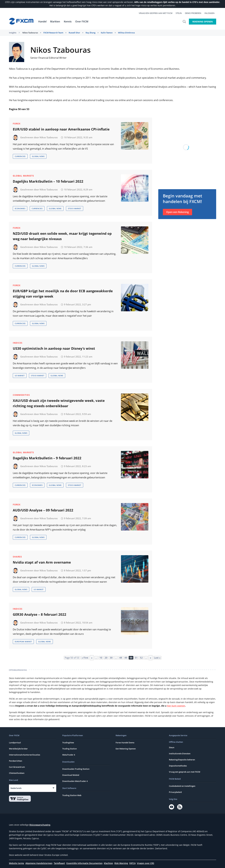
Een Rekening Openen (126, 749)
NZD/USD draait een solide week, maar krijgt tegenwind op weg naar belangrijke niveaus (62, 236)
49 (126, 658)
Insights (13, 33)
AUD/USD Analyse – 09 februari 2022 (43, 510)
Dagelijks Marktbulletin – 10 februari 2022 (48, 181)
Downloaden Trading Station (76, 769)
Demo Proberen (195, 13)
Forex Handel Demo (125, 743)
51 (136, 658)
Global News (38, 156)
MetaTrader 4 (69, 755)
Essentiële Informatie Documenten (84, 863)
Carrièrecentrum (17, 767)
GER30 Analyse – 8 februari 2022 (40, 614)
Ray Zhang (90, 33)
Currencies (20, 156)
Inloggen (211, 13)
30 (111, 658)
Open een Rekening (177, 212)
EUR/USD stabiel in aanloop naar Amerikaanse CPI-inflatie (61, 129)
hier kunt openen (176, 706)
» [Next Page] (151, 658)
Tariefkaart (59, 863)
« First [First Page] (85, 658)
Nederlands (16, 788)
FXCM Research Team (53, 33)
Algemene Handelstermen (39, 863)
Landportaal (15, 743)
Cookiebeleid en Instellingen (182, 786)
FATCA (132, 863)
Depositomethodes (178, 766)
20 (106, 658)
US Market (20, 376)
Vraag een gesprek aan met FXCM (157, 13)
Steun (180, 13)
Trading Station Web (72, 795)
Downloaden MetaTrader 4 (75, 781)
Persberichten (16, 761)
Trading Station (70, 749)
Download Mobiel (71, 775)
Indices (18, 343)
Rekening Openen (203, 22)
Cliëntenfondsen (17, 773)
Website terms (17, 863)
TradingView (68, 743)
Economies (20, 208)
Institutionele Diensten (180, 754)
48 (121, 658)
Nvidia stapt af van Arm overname (42, 562)
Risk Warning (121, 863)
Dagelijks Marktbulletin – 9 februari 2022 (47, 458)
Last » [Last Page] (157, 658)
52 (141, 658)
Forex (17, 124)
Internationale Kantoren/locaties (25, 755)
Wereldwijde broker (18, 749)
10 (101, 658)
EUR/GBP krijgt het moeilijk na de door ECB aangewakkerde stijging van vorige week (63, 294)
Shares (17, 557)
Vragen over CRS (146, 863)
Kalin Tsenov (107, 33)
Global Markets (23, 176)
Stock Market (75, 208)
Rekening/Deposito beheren (182, 760)
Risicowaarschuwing (40, 825)
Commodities (21, 395)
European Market (23, 642)
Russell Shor (74, 33)
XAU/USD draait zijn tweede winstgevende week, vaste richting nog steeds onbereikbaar (59, 403)
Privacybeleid (175, 792)
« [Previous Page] (92, 658)
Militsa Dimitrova (126, 33)
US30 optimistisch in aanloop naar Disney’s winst (54, 348)
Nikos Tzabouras (30, 33)
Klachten (108, 863)
